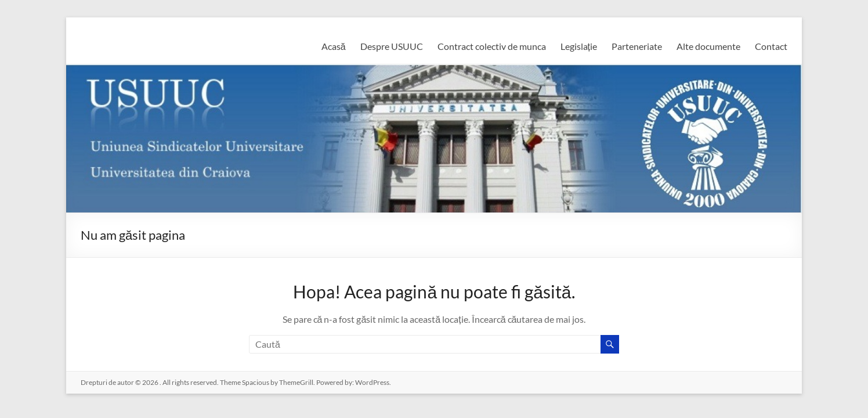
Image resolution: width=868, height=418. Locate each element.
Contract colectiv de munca (492, 46)
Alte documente (708, 46)
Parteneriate (637, 46)
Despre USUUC (392, 46)
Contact (771, 46)
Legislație (579, 46)
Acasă (334, 46)
